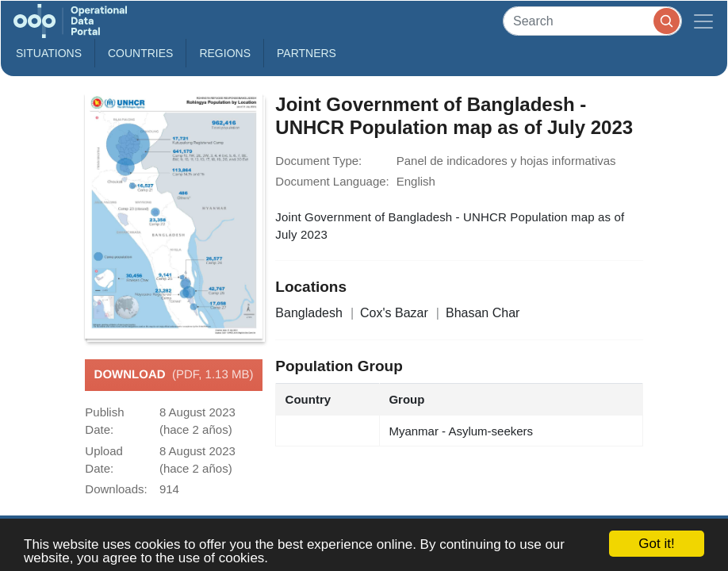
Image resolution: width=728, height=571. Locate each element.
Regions (225, 53)
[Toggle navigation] (703, 21)
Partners (307, 53)
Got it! (656, 544)
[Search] (592, 21)
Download (174, 375)
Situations (49, 53)
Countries (140, 53)
